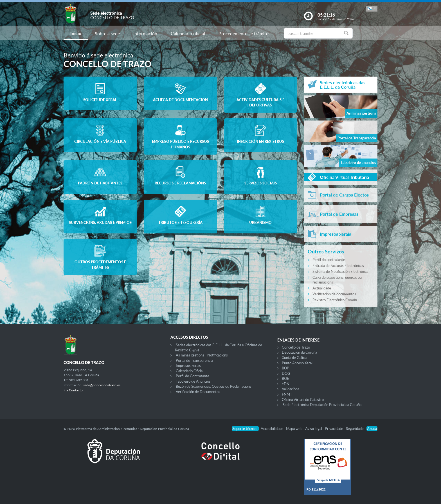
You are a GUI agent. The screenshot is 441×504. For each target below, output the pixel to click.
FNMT (287, 394)
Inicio (76, 33)
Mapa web (295, 429)
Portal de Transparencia (194, 360)
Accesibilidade (272, 429)
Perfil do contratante (329, 260)
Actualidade (322, 288)
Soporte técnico (245, 429)
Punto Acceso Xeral (297, 363)
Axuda (372, 429)
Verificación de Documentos (198, 392)
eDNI (286, 384)
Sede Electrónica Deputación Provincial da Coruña (322, 405)
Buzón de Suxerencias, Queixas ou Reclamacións (214, 386)
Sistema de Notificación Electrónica (340, 271)
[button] (372, 9)
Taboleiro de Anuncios (193, 381)
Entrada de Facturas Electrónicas (338, 266)
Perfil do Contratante (193, 376)
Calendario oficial (188, 33)
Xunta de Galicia (294, 358)
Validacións (291, 389)
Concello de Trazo (296, 347)
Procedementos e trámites (244, 33)
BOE (285, 378)
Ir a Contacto (73, 390)
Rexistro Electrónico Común (335, 300)
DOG (286, 373)
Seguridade (355, 429)
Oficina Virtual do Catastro (303, 400)
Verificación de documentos (334, 294)
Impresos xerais (188, 365)
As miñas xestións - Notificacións (202, 355)
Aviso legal (314, 429)
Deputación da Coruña (299, 352)
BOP (285, 368)
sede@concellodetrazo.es (102, 385)
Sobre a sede (107, 33)
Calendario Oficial (190, 371)
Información (145, 33)
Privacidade (334, 429)
